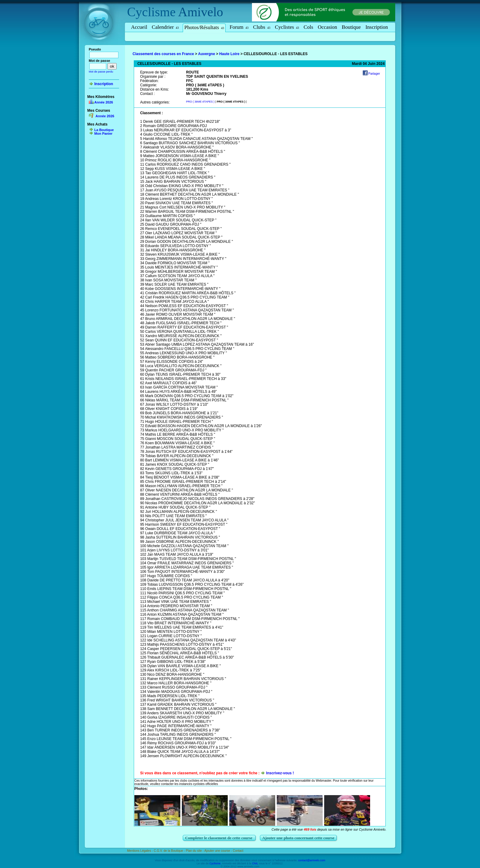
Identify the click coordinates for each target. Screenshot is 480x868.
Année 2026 (104, 102)
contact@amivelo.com (312, 860)
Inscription (377, 27)
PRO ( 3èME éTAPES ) (200, 102)
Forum (239, 27)
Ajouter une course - (219, 851)
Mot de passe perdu (101, 72)
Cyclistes (287, 27)
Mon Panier (103, 133)
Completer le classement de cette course (219, 838)
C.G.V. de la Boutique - (170, 851)
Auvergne (206, 54)
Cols (308, 27)
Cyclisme (151, 12)
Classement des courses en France (163, 54)
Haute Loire (229, 54)
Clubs (262, 27)
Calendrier (165, 27)
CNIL (255, 863)
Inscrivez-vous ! (280, 773)
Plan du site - (195, 851)
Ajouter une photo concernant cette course (298, 838)
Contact (238, 851)
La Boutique (104, 130)
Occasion (327, 27)
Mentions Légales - (140, 851)
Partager (374, 74)
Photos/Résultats (204, 27)
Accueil (139, 27)
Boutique (351, 27)
